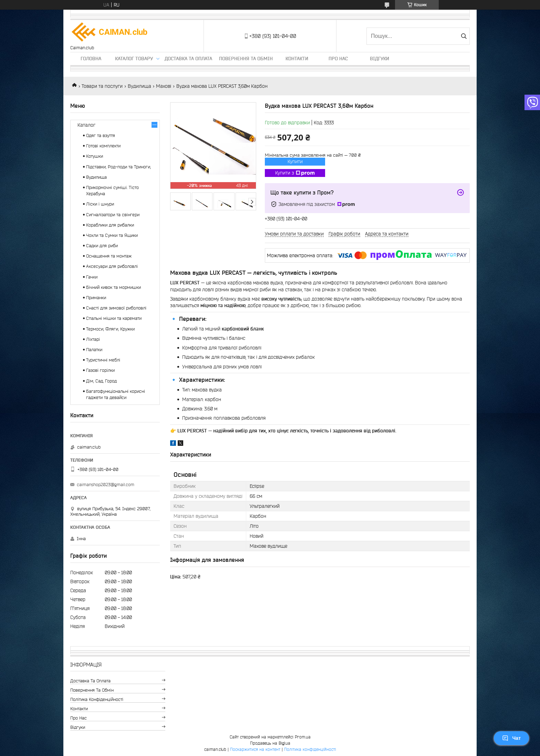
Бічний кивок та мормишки (113, 287)
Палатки (94, 350)
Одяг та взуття (101, 135)
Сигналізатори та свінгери (113, 215)
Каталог (86, 125)
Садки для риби (102, 246)
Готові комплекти (103, 146)
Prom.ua (303, 737)
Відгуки (380, 59)
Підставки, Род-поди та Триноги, (118, 167)
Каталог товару (134, 59)
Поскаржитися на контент (255, 749)
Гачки (92, 277)
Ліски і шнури (100, 204)
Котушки (95, 156)
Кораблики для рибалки (110, 225)
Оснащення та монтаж (109, 256)
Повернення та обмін (246, 59)
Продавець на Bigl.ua (270, 743)
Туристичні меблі (103, 360)
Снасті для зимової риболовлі (116, 308)
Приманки (96, 298)
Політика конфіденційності (97, 699)
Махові (164, 86)
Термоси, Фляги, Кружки (110, 329)
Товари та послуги (102, 86)
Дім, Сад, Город (101, 381)
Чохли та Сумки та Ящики (112, 235)
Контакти (297, 59)
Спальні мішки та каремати (114, 318)
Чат (511, 738)
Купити (295, 161)
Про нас (338, 59)
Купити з (295, 173)
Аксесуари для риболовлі (112, 266)
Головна (91, 59)
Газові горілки (100, 370)
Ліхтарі (93, 339)
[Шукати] (464, 36)
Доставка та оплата (188, 59)
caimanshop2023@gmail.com (106, 485)
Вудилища (139, 86)
